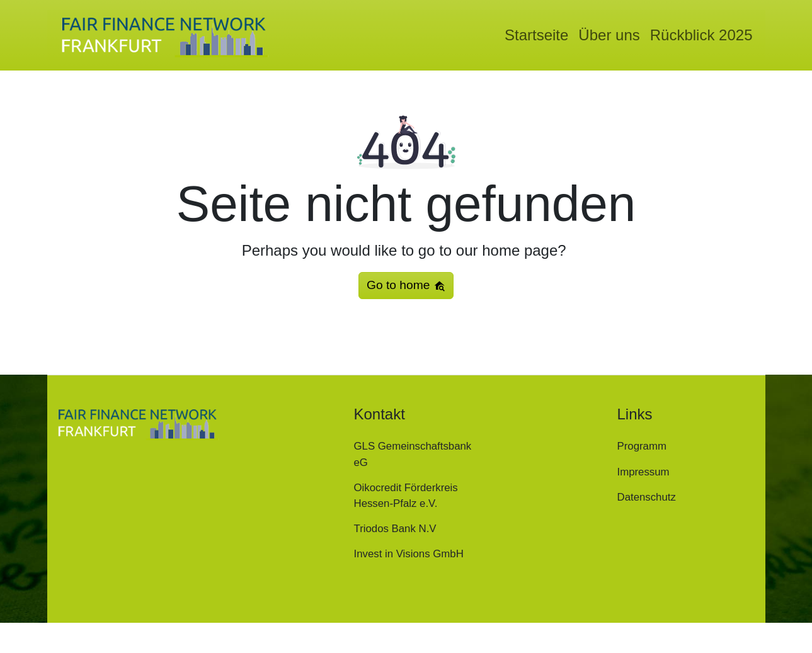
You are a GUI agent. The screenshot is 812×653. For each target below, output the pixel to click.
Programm (642, 446)
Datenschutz (647, 497)
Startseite (536, 35)
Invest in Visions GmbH (409, 554)
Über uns (609, 35)
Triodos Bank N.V (395, 529)
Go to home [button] (406, 285)
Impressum (643, 472)
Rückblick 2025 (701, 35)
